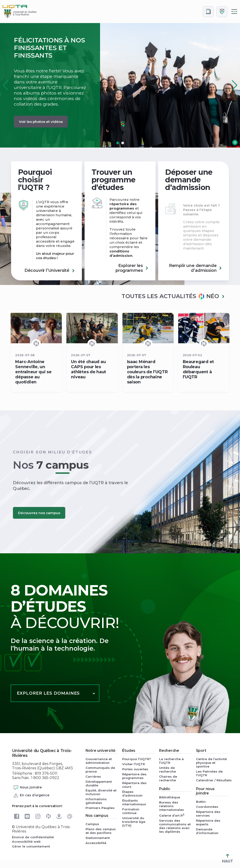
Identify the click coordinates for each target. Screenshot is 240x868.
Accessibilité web (26, 841)
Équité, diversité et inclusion (101, 792)
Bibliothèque (170, 797)
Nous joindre (27, 788)
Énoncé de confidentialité (33, 837)
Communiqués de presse (100, 770)
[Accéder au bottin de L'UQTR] (208, 12)
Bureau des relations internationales (172, 806)
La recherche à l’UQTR (171, 761)
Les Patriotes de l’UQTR (209, 773)
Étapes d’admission (132, 794)
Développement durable (99, 783)
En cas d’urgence (31, 795)
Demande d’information (207, 831)
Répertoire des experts (208, 822)
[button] (235, 85)
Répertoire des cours (134, 785)
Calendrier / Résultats (212, 780)
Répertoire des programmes (134, 776)
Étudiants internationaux (134, 802)
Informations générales (96, 801)
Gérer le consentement (31, 846)
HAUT (228, 859)
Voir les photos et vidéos (41, 122)
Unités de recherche (167, 770)
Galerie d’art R (172, 815)
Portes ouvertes (135, 769)
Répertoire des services (208, 814)
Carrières (93, 776)
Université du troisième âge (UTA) (134, 822)
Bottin (201, 802)
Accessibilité (96, 843)
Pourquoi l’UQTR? (137, 759)
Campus (92, 824)
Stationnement (98, 838)
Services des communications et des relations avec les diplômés (175, 826)
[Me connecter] (222, 12)
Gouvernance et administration (99, 761)
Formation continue (131, 811)
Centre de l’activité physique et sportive (211, 763)
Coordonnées (207, 807)
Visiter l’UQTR (133, 764)
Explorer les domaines (48, 693)
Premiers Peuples (100, 808)
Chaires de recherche (168, 778)
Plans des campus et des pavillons (101, 831)
